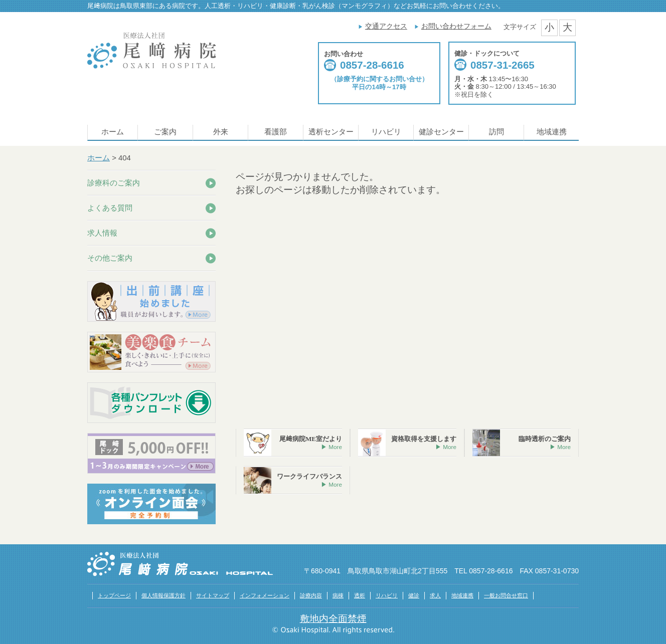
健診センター (441, 132)
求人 (435, 595)
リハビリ (386, 132)
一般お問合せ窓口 (506, 595)
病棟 (338, 595)
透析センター (331, 132)
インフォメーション (265, 595)
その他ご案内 (110, 258)
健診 (414, 595)
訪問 (496, 132)
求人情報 (102, 233)
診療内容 (311, 595)
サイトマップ (213, 595)
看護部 (276, 132)
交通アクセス (386, 26)
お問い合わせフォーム (456, 26)
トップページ (114, 595)
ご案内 (165, 132)
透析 (360, 595)
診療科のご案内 (114, 183)
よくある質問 (110, 208)
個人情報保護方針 (163, 595)
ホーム (113, 132)
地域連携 (552, 132)
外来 (221, 132)
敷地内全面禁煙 (333, 619)
